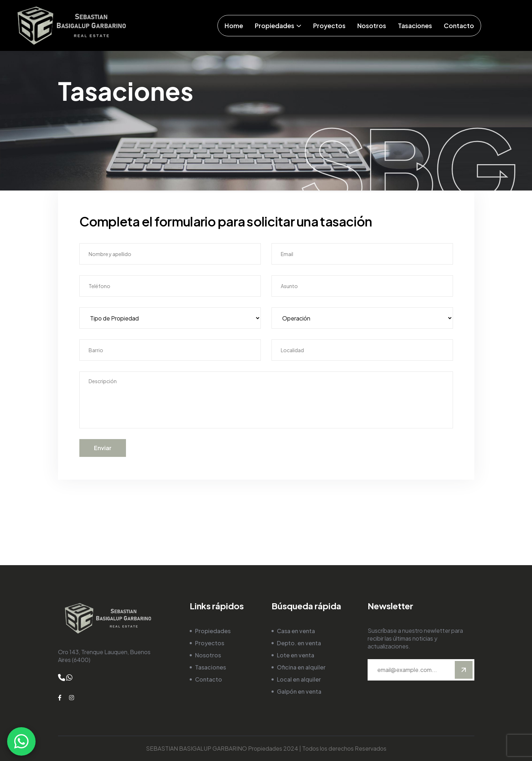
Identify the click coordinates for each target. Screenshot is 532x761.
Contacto (209, 679)
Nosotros (208, 655)
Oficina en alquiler (301, 667)
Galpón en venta (299, 691)
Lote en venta (296, 655)
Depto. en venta (299, 643)
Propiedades (213, 631)
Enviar (103, 448)
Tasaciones (210, 667)
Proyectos (210, 643)
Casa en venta (296, 631)
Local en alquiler (299, 679)
